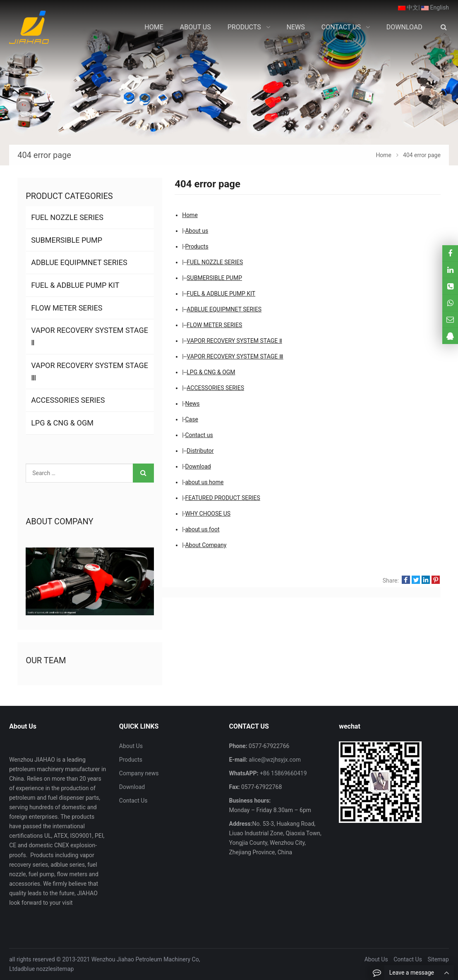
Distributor (200, 451)
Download (198, 466)
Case (191, 419)
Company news (139, 773)
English (435, 7)
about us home (204, 482)
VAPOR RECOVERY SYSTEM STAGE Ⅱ (234, 341)
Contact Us (133, 801)
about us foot (202, 529)
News (192, 404)
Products (197, 246)
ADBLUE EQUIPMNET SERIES (224, 309)
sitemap (63, 969)
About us (197, 231)
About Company (206, 545)
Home (190, 215)
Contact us (199, 435)
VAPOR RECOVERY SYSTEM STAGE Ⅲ (235, 356)
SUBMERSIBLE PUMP (214, 278)
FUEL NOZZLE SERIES (215, 262)
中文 (408, 7)
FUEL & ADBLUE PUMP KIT (221, 294)
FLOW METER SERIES (214, 325)
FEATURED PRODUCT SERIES (222, 498)
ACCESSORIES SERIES (215, 388)
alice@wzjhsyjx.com (274, 760)
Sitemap (438, 959)
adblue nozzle (35, 969)
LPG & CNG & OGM (211, 372)
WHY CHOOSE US (208, 514)
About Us (131, 746)
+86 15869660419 (282, 773)
